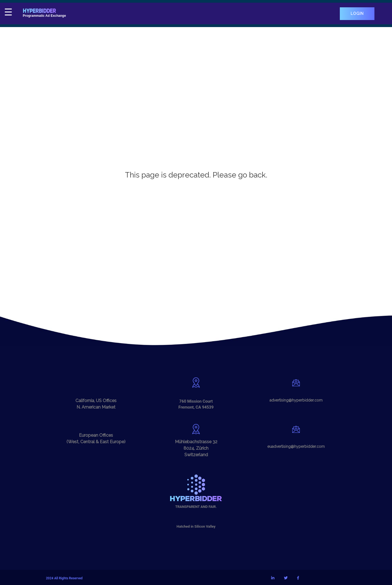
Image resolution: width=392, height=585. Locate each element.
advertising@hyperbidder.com (296, 400)
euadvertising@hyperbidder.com (296, 446)
